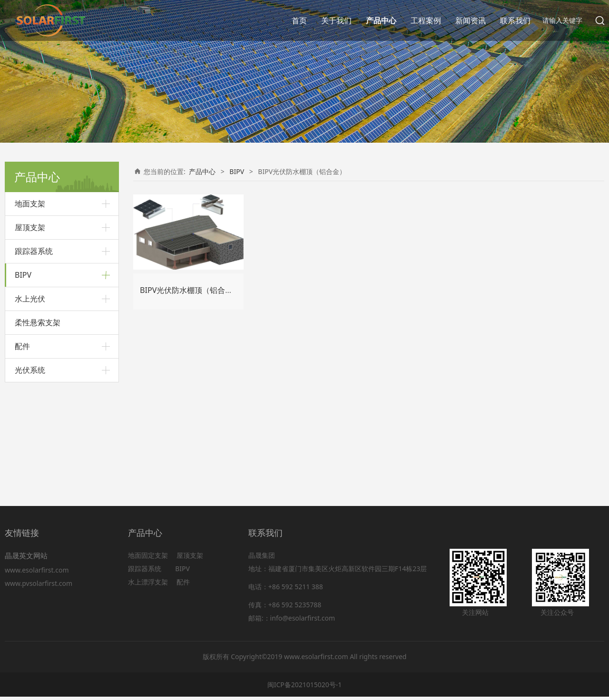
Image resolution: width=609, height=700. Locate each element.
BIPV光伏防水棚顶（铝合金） (59, 332)
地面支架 (30, 204)
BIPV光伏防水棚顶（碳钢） (55, 349)
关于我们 (336, 20)
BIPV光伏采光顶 (39, 300)
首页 (299, 20)
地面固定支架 (148, 559)
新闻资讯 (471, 20)
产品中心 (381, 20)
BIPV (23, 275)
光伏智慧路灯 (35, 381)
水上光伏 (30, 406)
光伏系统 (30, 477)
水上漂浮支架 (149, 585)
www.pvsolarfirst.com (39, 586)
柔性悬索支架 (38, 430)
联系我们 (515, 20)
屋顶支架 (30, 227)
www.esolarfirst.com (39, 573)
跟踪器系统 (34, 251)
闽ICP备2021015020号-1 (305, 687)
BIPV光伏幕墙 (35, 365)
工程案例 (426, 20)
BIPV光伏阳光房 (39, 316)
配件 (22, 454)
